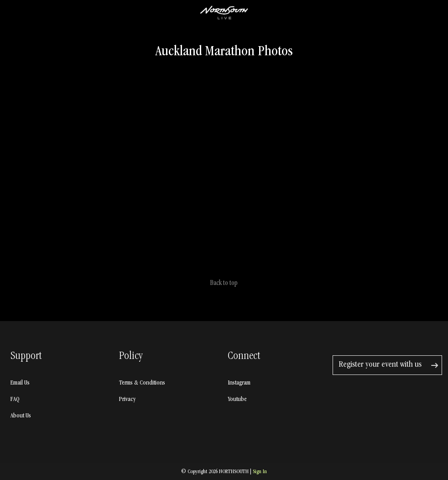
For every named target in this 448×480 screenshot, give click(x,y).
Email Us (20, 383)
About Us (21, 416)
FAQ (15, 400)
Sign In (260, 472)
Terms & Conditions (142, 383)
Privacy (127, 400)
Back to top (224, 284)
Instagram (239, 383)
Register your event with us (380, 365)
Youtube (237, 400)
